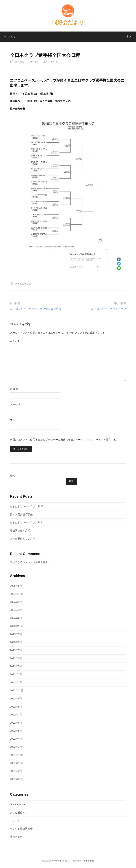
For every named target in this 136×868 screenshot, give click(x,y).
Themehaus (88, 861)
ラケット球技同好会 (21, 829)
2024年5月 (16, 602)
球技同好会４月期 (20, 531)
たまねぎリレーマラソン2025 (27, 506)
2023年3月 (16, 674)
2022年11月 (17, 690)
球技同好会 (16, 837)
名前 (14, 389)
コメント (17, 341)
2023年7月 (16, 650)
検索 (12, 476)
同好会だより (68, 22)
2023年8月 (16, 642)
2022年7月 (16, 715)
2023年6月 (16, 658)
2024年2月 (16, 618)
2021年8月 (16, 779)
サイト (14, 420)
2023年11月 (17, 626)
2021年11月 (17, 763)
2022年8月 (16, 707)
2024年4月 (16, 610)
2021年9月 (16, 771)
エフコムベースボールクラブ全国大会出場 (36, 309)
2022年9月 (16, 699)
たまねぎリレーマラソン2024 (27, 522)
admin (33, 62)
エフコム (15, 820)
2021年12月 (17, 755)
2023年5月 (16, 666)
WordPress (61, 861)
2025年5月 (16, 586)
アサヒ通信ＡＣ (19, 813)
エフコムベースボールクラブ (108, 309)
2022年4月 (16, 739)
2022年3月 (16, 747)
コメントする (50, 62)
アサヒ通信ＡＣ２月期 (23, 539)
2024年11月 (17, 594)
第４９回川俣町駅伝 (21, 514)
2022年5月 (16, 731)
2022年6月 (16, 723)
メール (15, 404)
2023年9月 (16, 634)
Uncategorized (23, 284)
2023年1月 (16, 683)
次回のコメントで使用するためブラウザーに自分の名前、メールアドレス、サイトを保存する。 (64, 440)
